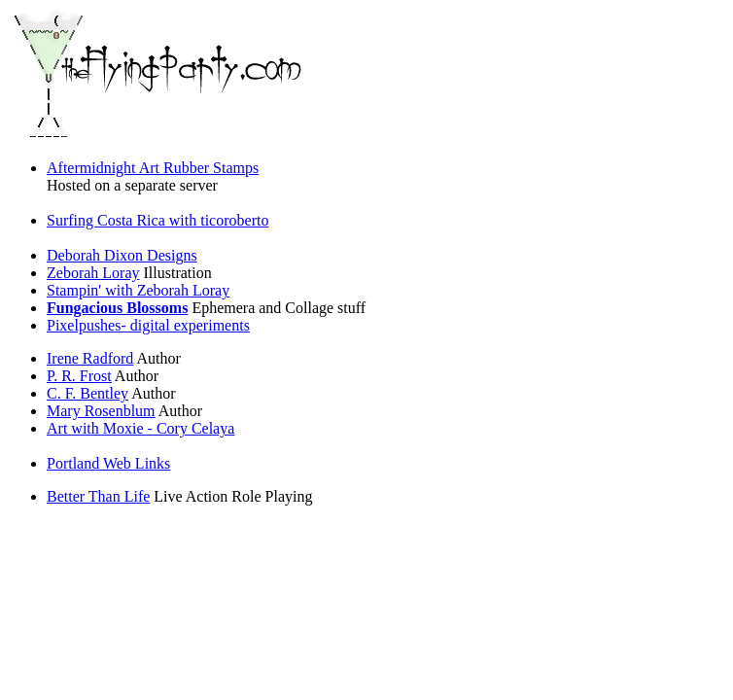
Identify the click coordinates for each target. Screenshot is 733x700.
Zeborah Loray (93, 273)
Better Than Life (98, 496)
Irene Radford (90, 358)
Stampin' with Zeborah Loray (138, 290)
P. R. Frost (79, 376)
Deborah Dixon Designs (122, 255)
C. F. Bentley (87, 393)
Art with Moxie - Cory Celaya (140, 428)
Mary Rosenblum (101, 411)
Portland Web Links (108, 463)
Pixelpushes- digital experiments (148, 325)
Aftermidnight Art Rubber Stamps (153, 168)
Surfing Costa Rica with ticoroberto (157, 220)
